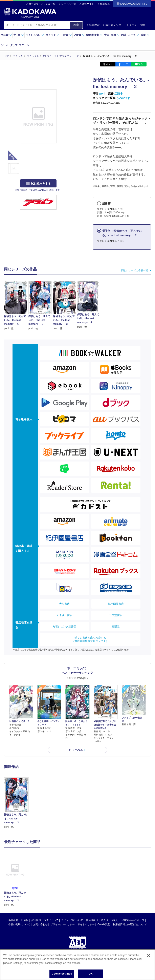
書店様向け (92, 920)
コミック (52, 35)
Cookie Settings (62, 974)
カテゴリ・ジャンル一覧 (42, 4)
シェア (125, 64)
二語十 (119, 94)
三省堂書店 (116, 615)
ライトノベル (35, 35)
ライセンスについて (72, 920)
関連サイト (88, 4)
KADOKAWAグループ (133, 920)
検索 (76, 25)
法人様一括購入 (109, 920)
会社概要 (13, 920)
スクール (24, 45)
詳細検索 (93, 25)
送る (140, 64)
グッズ (14, 45)
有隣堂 (116, 626)
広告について (51, 920)
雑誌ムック (130, 35)
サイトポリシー (86, 924)
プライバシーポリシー (63, 924)
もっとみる (76, 750)
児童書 (79, 35)
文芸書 (6, 35)
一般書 (66, 35)
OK (91, 974)
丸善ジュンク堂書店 (64, 626)
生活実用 (112, 35)
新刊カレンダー (113, 25)
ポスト (109, 64)
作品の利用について (19, 924)
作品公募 (105, 4)
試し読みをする (38, 184)
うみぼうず (123, 98)
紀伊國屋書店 (116, 604)
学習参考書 (94, 35)
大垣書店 (64, 604)
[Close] (149, 956)
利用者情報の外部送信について (130, 924)
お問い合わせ (40, 924)
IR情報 (25, 920)
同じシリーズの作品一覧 (135, 270)
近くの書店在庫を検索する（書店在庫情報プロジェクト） (90, 639)
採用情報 (36, 920)
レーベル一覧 (69, 4)
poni (102, 94)
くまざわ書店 (64, 615)
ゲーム (5, 45)
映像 (145, 35)
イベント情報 (136, 25)
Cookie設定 (104, 924)
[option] (16, 803)
